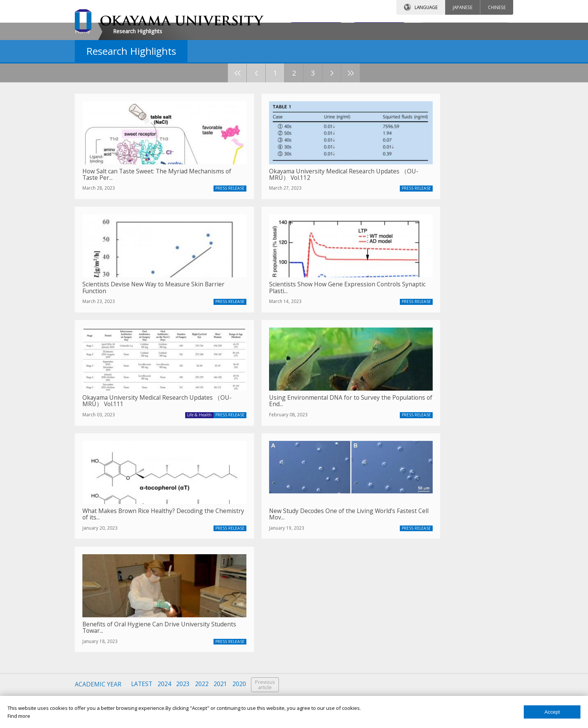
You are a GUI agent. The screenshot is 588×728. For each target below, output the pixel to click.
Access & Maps (405, 610)
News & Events (405, 623)
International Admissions (118, 662)
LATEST (142, 522)
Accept (552, 712)
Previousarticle (266, 522)
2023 (184, 522)
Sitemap (397, 688)
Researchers (254, 623)
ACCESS (375, 29)
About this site (404, 662)
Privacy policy (403, 675)
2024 (165, 522)
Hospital (99, 636)
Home (83, 96)
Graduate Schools (111, 623)
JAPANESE (463, 7)
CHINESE (497, 7)
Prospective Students (263, 584)
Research (101, 597)
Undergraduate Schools (117, 610)
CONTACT (310, 29)
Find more (19, 716)
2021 (221, 522)
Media (246, 636)
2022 (203, 522)
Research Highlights (410, 636)
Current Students (258, 610)
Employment (402, 649)
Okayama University (113, 584)
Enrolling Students (260, 597)
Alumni (247, 649)
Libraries (100, 649)
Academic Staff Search (413, 597)
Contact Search (405, 584)
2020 (240, 522)
